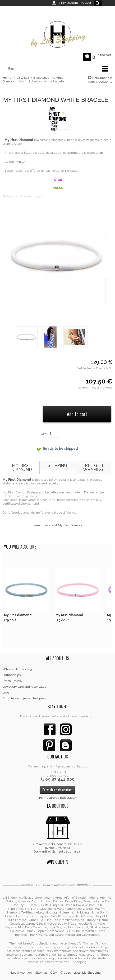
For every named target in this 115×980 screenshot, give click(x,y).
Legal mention (21, 973)
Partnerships (12, 675)
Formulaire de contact (57, 790)
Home (7, 78)
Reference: (11, 196)
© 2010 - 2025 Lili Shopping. (81, 973)
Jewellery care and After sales (24, 687)
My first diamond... (19, 615)
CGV (54, 973)
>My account (69, 3)
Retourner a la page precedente (100, 80)
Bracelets (40, 78)
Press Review (12, 681)
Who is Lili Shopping (17, 669)
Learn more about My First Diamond (57, 525)
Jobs (6, 692)
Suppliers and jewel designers (24, 698)
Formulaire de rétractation (58, 798)
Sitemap (41, 973)
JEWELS (23, 78)
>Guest (85, 3)
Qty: (44, 434)
